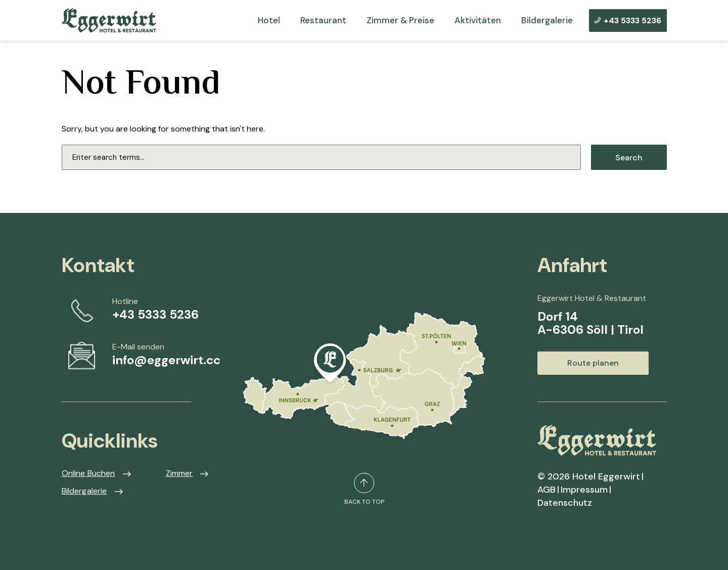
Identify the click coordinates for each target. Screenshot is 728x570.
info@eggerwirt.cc (166, 360)
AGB (547, 490)
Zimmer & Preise (400, 20)
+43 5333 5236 (628, 20)
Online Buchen (88, 473)
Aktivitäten (478, 20)
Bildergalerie (547, 20)
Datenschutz (565, 503)
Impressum (584, 490)
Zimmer (179, 473)
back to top (364, 489)
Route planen (593, 363)
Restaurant (323, 20)
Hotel (269, 20)
